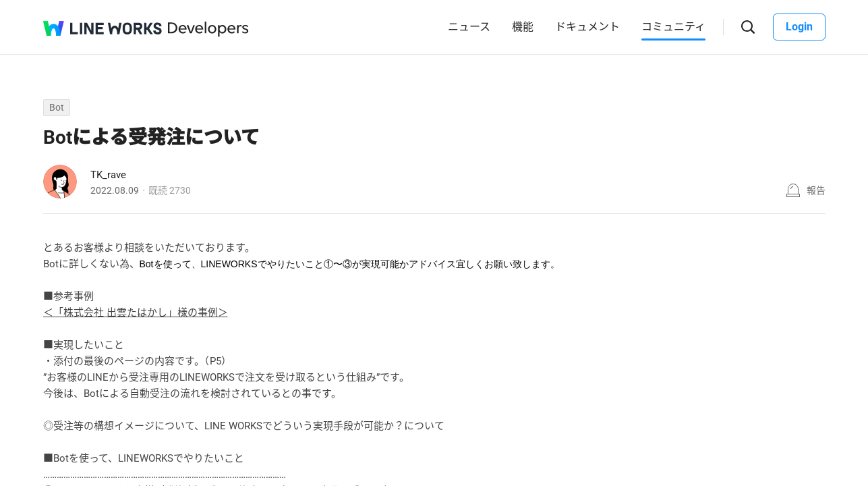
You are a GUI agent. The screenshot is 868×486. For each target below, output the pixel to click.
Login (799, 27)
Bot (57, 107)
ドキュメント (587, 27)
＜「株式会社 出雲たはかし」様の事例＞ (136, 313)
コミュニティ (673, 27)
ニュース (469, 27)
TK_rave (108, 175)
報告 (816, 190)
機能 (523, 27)
